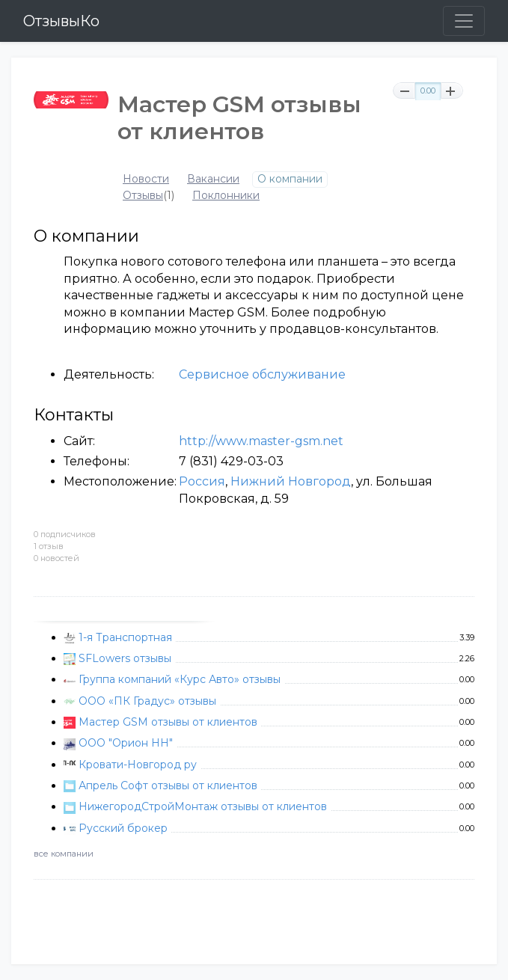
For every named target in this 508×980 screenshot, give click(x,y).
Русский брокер (123, 828)
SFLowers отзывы (125, 658)
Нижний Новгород (291, 481)
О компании (290, 179)
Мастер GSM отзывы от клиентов (168, 722)
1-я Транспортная (125, 637)
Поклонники (226, 196)
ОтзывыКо (61, 21)
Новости (146, 179)
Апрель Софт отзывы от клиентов (168, 785)
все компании (64, 854)
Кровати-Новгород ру (138, 765)
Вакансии (213, 179)
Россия (202, 481)
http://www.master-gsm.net (261, 441)
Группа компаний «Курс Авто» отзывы (180, 679)
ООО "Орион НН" (126, 743)
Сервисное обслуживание (262, 374)
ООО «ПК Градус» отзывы (147, 701)
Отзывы (143, 196)
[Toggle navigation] (464, 21)
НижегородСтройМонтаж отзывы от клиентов (203, 806)
